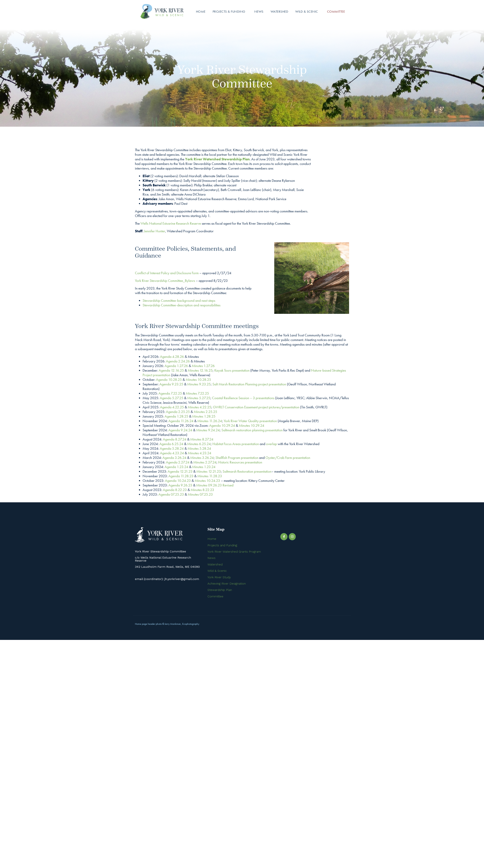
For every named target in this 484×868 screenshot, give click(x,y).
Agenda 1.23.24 (176, 467)
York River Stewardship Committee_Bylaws (165, 281)
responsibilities (210, 305)
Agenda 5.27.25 (172, 398)
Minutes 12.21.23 (209, 471)
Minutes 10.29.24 (252, 425)
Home (201, 11)
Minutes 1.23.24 (204, 467)
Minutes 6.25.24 (199, 444)
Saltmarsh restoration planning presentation (252, 430)
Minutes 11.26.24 (210, 421)
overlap (271, 444)
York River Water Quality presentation (250, 421)
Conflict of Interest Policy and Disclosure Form (167, 273)
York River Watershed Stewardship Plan (217, 159)
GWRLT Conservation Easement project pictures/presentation (256, 407)
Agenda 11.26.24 (181, 421)
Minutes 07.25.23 (200, 494)
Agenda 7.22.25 (170, 393)
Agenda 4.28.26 (172, 357)
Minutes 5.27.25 (199, 398)
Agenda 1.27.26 (176, 366)
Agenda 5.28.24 (172, 448)
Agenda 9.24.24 (180, 430)
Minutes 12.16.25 (200, 370)
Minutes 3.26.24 (202, 458)
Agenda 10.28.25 (169, 380)
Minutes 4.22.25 (200, 407)
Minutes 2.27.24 (205, 462)
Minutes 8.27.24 (202, 439)
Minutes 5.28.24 (199, 448)
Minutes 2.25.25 (205, 412)
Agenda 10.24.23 (178, 481)
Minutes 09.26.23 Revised (215, 485)
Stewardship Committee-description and (171, 305)
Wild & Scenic (307, 11)
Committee (336, 11)
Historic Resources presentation (240, 462)
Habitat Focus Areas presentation (236, 444)
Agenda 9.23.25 (171, 384)
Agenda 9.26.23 (180, 485)
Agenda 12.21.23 (180, 471)
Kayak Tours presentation (232, 370)
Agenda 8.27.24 (175, 439)
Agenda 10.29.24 (222, 425)
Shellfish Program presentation (237, 458)
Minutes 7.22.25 (197, 393)
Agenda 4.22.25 (172, 407)
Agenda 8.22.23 (175, 490)
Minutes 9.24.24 (208, 430)
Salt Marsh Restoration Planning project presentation (249, 384)
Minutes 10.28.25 (198, 380)
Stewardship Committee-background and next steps (179, 301)
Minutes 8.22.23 (202, 490)
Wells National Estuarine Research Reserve (171, 223)
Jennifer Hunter (155, 231)
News (259, 11)
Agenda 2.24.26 (178, 361)
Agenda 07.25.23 (171, 494)
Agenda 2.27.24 (178, 462)
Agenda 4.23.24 (172, 453)
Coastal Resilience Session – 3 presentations (243, 398)
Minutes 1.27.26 (203, 366)
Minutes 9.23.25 (199, 384)
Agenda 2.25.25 (178, 412)
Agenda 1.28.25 (176, 416)
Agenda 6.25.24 (171, 444)
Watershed (280, 11)
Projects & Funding (229, 11)
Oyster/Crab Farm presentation (288, 458)
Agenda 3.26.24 (174, 458)
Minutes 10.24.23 (207, 481)
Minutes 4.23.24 (200, 453)
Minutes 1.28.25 (204, 416)
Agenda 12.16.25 (171, 370)
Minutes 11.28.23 (210, 476)
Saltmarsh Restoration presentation (247, 471)
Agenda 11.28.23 (181, 476)
